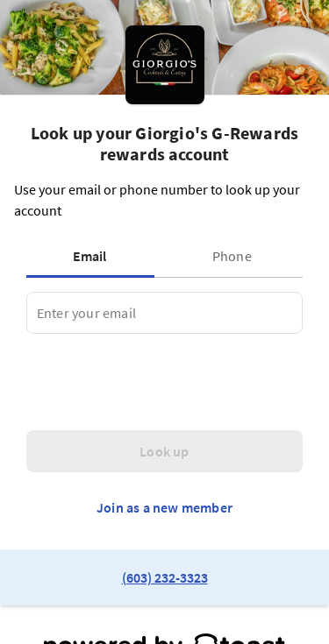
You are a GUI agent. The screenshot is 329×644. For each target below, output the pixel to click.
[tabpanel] (164, 313)
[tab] (94, 256)
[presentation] (160, 382)
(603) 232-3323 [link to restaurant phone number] (165, 577)
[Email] (164, 313)
